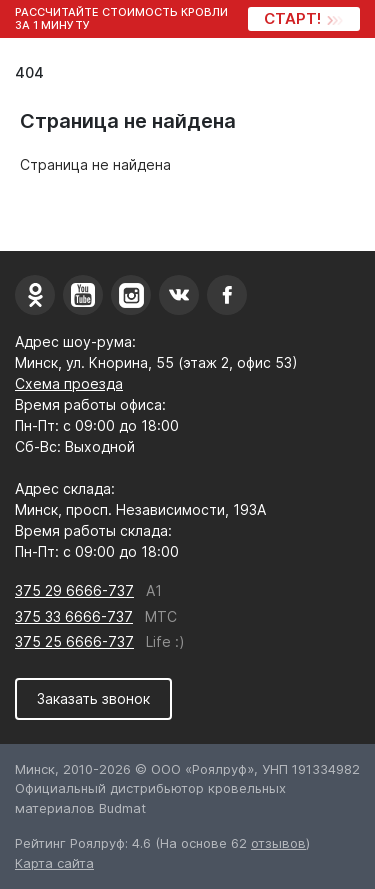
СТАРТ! (302, 18)
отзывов (278, 843)
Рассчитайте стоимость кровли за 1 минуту (121, 19)
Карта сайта (54, 863)
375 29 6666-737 (74, 590)
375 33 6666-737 (74, 616)
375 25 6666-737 (74, 641)
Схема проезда (69, 383)
